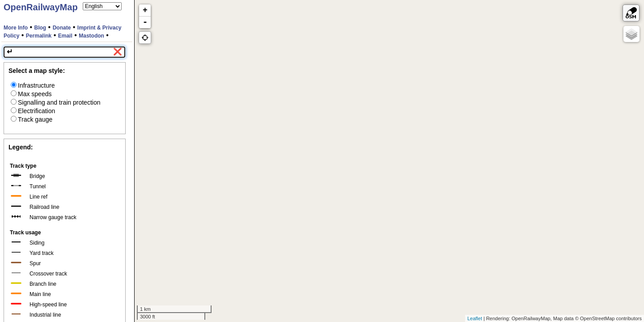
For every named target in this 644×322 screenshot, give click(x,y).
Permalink (39, 36)
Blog (40, 28)
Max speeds (31, 94)
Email (65, 36)
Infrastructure (33, 85)
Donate (62, 28)
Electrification (33, 111)
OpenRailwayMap (41, 7)
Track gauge (32, 119)
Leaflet (475, 318)
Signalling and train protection (55, 102)
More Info (16, 28)
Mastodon (91, 36)
